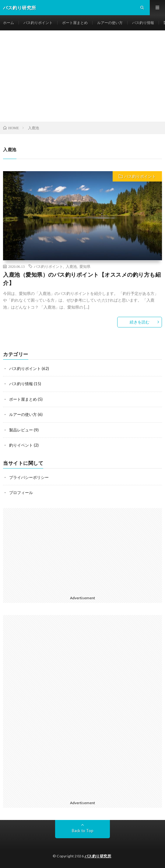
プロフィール (21, 493)
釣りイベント (21, 445)
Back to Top (83, 831)
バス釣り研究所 (98, 856)
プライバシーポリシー (29, 477)
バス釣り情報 (143, 23)
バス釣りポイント (38, 23)
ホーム (9, 23)
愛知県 (85, 266)
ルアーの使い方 (110, 23)
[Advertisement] (82, 76)
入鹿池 (71, 266)
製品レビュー (21, 430)
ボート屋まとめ (75, 23)
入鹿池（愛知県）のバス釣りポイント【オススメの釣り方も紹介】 (82, 279)
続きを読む (140, 322)
